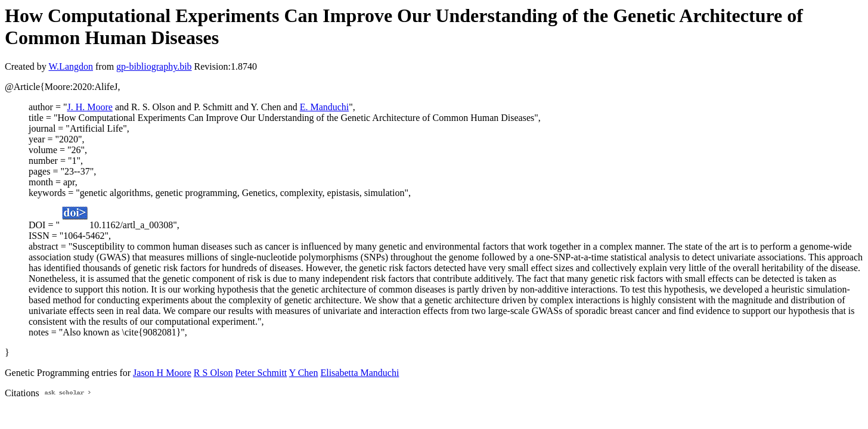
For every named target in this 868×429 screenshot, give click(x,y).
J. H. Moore (89, 107)
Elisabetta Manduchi (359, 373)
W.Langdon (71, 66)
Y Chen (304, 373)
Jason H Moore (162, 373)
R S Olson (213, 373)
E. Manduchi (325, 107)
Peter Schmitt (261, 373)
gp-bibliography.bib (154, 66)
